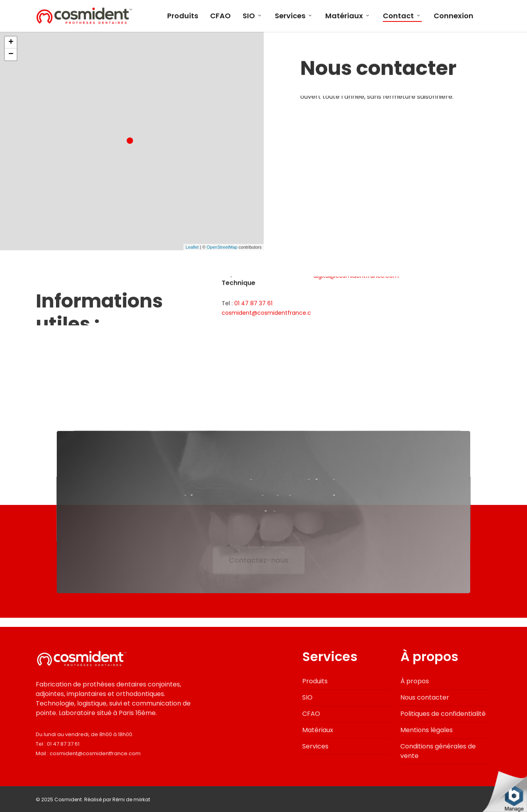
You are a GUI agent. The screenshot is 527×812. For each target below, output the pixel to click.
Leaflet (192, 247)
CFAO (220, 16)
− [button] (11, 54)
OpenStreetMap (222, 247)
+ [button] (11, 43)
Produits (183, 16)
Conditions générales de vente (438, 751)
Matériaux (348, 16)
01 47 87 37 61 (63, 744)
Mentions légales (427, 730)
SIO (252, 16)
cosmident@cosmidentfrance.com (95, 753)
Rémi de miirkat (131, 799)
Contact (402, 16)
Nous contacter (425, 697)
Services (294, 16)
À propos (415, 681)
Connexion (454, 16)
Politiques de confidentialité (443, 714)
